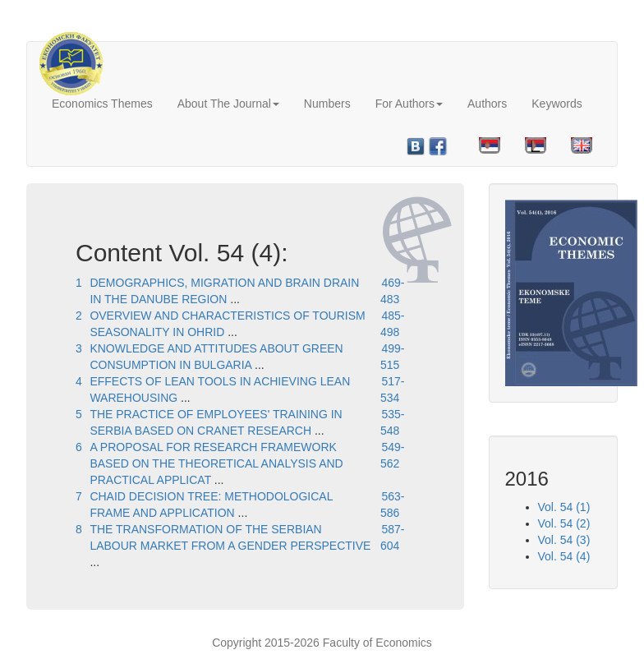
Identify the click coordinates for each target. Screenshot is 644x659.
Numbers (327, 104)
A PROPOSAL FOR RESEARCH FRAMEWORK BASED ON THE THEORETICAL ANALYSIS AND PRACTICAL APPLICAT (216, 463)
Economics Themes (102, 104)
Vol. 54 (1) (564, 507)
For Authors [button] (409, 104)
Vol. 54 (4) (564, 556)
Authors (487, 104)
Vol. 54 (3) (564, 540)
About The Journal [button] (228, 104)
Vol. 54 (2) (564, 523)
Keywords (557, 104)
